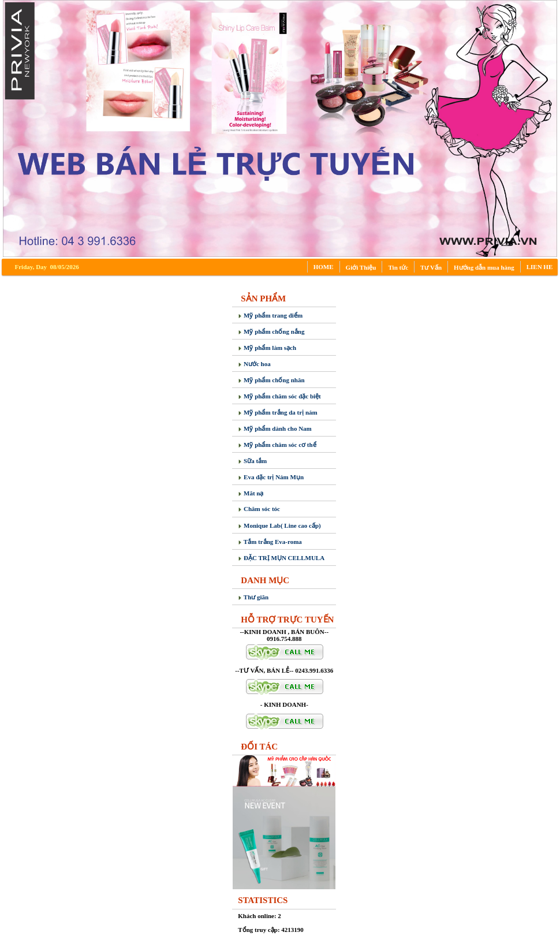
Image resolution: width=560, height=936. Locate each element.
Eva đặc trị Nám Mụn (271, 477)
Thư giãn (253, 597)
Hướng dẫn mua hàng (484, 267)
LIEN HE (540, 267)
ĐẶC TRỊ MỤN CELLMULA (281, 558)
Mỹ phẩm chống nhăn (271, 380)
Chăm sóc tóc (259, 509)
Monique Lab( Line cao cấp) (279, 525)
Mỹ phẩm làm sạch (267, 348)
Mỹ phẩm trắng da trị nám (277, 412)
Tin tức (398, 267)
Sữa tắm (252, 461)
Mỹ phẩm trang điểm (270, 315)
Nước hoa (254, 364)
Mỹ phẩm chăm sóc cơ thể (277, 445)
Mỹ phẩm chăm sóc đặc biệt (279, 396)
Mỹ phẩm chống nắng (271, 331)
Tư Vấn (431, 267)
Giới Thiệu (361, 267)
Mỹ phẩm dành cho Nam (275, 428)
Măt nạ (251, 493)
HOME (324, 267)
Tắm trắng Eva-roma (270, 542)
